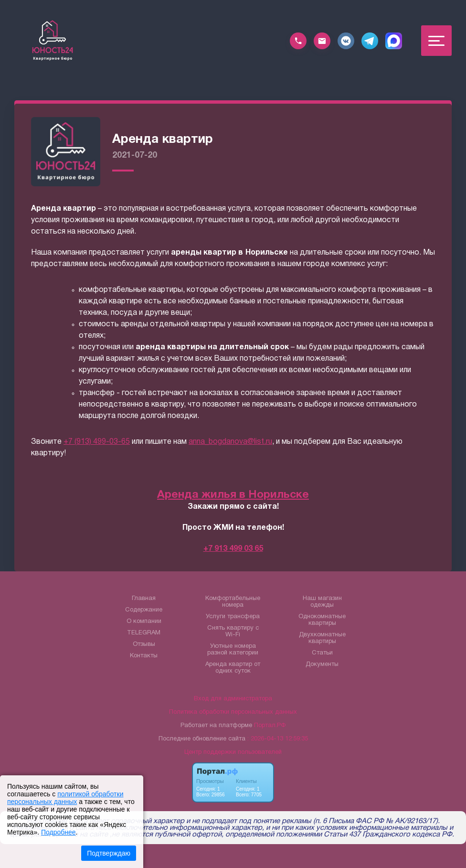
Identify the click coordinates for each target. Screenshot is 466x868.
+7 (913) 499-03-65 (97, 442)
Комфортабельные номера (233, 602)
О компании (144, 622)
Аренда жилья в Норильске (233, 495)
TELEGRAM (144, 633)
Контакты (144, 656)
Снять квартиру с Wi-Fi (233, 632)
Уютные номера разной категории (233, 650)
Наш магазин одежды (322, 602)
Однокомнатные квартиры (322, 620)
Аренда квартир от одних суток (233, 668)
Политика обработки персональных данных (233, 712)
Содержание (144, 610)
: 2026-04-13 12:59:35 (278, 739)
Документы (322, 664)
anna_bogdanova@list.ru (230, 442)
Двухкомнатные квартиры (322, 638)
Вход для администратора (233, 699)
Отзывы (144, 644)
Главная (144, 599)
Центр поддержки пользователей (233, 752)
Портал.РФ (270, 726)
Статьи (322, 653)
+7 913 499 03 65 (233, 549)
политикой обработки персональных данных (65, 798)
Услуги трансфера (233, 617)
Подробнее (58, 832)
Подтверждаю (109, 853)
